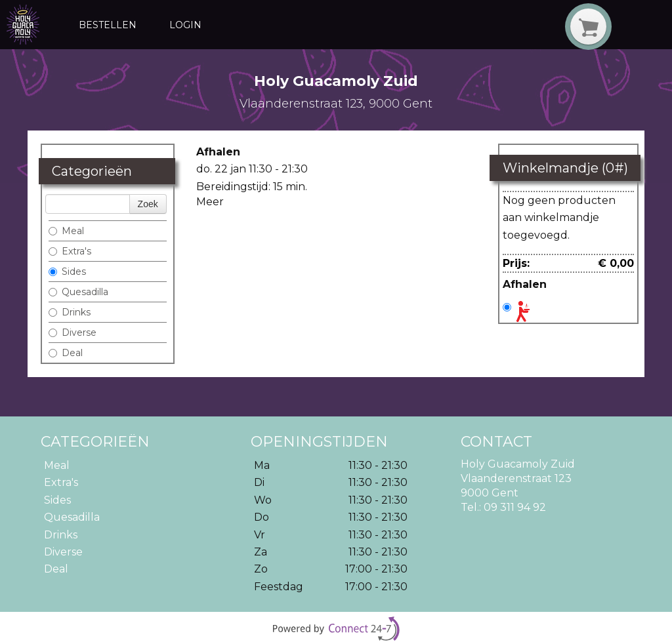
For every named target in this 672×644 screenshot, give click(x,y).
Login (185, 25)
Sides (67, 272)
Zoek (148, 204)
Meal (66, 231)
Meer (210, 202)
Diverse (73, 332)
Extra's (70, 251)
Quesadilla (78, 292)
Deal (66, 353)
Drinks (70, 312)
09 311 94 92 (515, 507)
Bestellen (108, 25)
